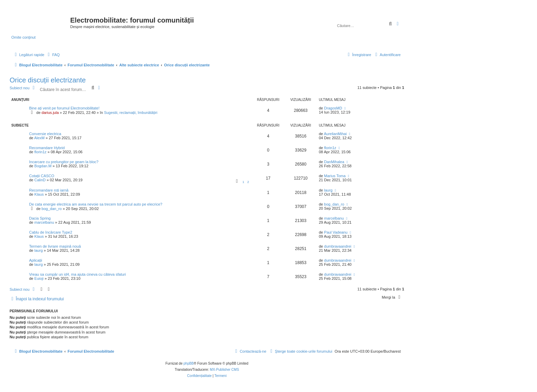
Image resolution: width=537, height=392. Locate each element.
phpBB (189, 363)
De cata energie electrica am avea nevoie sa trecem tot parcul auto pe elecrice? (96, 204)
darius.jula (50, 113)
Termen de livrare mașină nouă (55, 246)
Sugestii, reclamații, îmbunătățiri (131, 113)
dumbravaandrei (338, 246)
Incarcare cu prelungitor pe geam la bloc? (64, 162)
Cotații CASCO (42, 176)
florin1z (40, 152)
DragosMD (333, 108)
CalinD (40, 180)
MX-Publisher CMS (224, 370)
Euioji (39, 278)
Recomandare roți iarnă (49, 190)
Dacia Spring (40, 218)
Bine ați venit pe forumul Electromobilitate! (64, 108)
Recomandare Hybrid (47, 148)
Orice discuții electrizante (48, 80)
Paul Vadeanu (336, 232)
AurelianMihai (335, 134)
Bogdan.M (43, 166)
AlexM (40, 138)
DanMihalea (334, 162)
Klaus (39, 194)
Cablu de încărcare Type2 (51, 232)
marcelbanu (44, 222)
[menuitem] (53, 55)
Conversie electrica (45, 134)
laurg (328, 190)
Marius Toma (335, 176)
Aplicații (36, 260)
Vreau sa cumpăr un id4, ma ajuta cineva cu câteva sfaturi (78, 274)
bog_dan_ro (52, 209)
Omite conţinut (23, 37)
